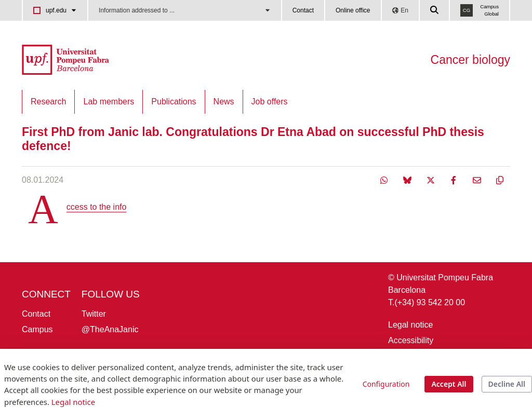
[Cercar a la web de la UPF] (435, 10)
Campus (37, 329)
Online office (353, 10)
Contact (303, 10)
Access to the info (97, 207)
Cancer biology (470, 60)
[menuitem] (48, 102)
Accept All (449, 384)
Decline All (507, 384)
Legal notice (410, 325)
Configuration (386, 384)
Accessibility (411, 340)
